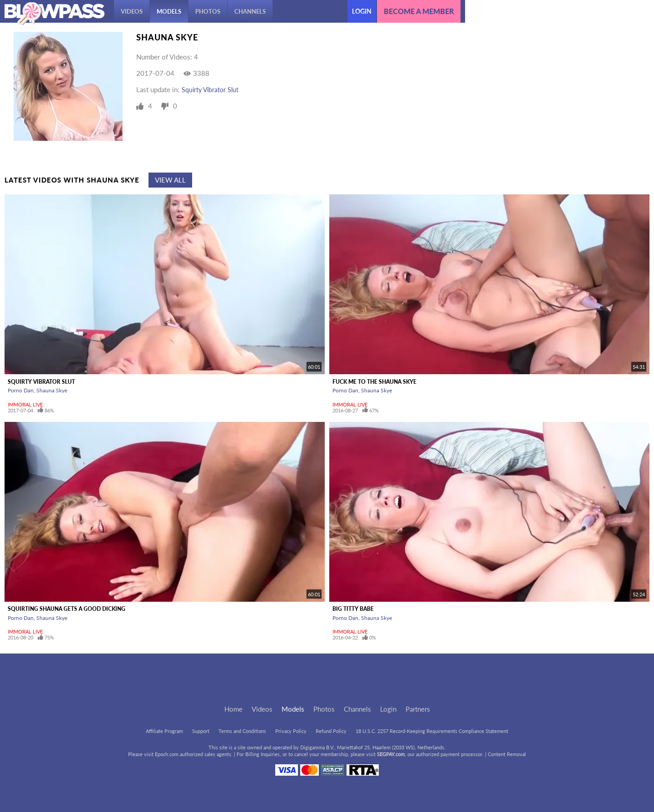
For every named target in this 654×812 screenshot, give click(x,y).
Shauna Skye (52, 390)
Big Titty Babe (353, 609)
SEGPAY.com (391, 754)
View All (170, 180)
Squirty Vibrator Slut (210, 90)
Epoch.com (167, 754)
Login (362, 11)
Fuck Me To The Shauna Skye (374, 382)
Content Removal (507, 754)
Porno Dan (21, 390)
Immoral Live (25, 404)
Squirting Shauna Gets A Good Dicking (67, 609)
